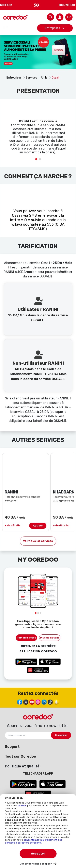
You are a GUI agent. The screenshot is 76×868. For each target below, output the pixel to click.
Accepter (38, 854)
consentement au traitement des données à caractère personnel (34, 841)
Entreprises (55, 28)
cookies (22, 806)
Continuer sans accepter (36, 864)
